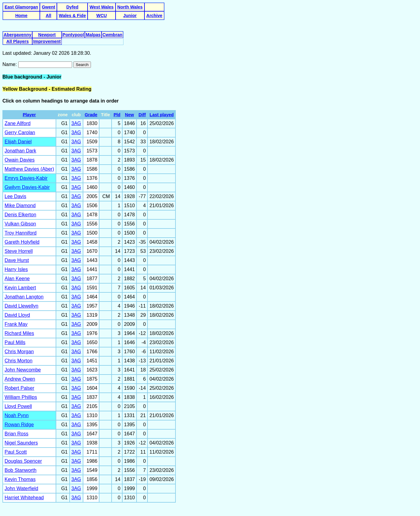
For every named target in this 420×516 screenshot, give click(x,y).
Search (82, 65)
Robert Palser (19, 388)
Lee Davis (15, 196)
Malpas (93, 35)
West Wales (101, 7)
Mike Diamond (20, 206)
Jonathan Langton (24, 297)
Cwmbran (113, 35)
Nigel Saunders (21, 443)
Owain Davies (20, 160)
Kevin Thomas (20, 479)
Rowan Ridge (19, 425)
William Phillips (21, 397)
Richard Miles (19, 333)
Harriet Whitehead (24, 498)
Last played (162, 115)
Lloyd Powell (18, 406)
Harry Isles (16, 269)
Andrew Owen (20, 379)
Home (21, 16)
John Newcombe (23, 370)
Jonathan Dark (20, 151)
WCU (102, 16)
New (130, 115)
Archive (154, 16)
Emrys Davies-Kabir (26, 178)
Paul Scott (16, 452)
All (48, 16)
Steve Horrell (19, 251)
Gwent (48, 7)
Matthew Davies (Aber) (29, 169)
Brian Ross (16, 434)
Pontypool (73, 35)
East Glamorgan (21, 7)
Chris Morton (19, 361)
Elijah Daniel (18, 142)
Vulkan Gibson (20, 224)
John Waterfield (21, 488)
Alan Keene (17, 279)
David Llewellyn (21, 306)
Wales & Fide (72, 16)
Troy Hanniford (21, 233)
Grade (91, 115)
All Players (18, 41)
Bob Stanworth (21, 470)
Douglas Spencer (23, 461)
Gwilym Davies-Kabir (27, 187)
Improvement (47, 41)
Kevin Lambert (20, 288)
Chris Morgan (19, 352)
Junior (130, 16)
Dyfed (72, 7)
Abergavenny (17, 35)
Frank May (16, 324)
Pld (117, 115)
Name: (10, 64)
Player (29, 115)
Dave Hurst (17, 260)
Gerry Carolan (20, 132)
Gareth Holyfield (22, 242)
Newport (47, 35)
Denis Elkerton (20, 215)
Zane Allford (17, 123)
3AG (76, 123)
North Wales (130, 7)
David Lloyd (17, 315)
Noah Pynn (17, 415)
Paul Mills (15, 342)
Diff (142, 115)
